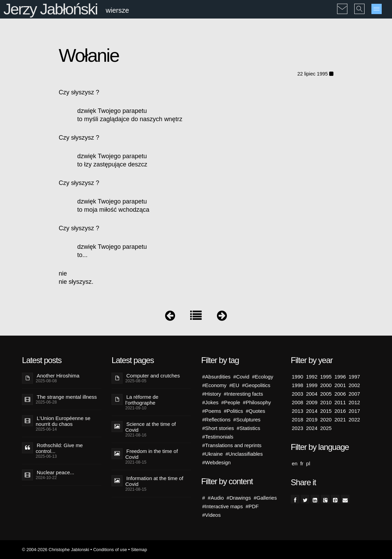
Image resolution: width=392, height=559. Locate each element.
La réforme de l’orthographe (142, 400)
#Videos (211, 515)
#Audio (216, 498)
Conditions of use (110, 550)
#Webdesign (216, 462)
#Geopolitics (256, 385)
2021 (340, 420)
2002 (354, 385)
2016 (340, 411)
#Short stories (218, 428)
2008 (297, 402)
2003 (297, 394)
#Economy (214, 385)
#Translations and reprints (232, 445)
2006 (340, 394)
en (295, 463)
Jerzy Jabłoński (50, 9)
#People (231, 402)
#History (212, 394)
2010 (326, 402)
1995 (326, 377)
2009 (312, 402)
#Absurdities (216, 377)
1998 (297, 385)
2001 (340, 385)
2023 (297, 428)
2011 (340, 402)
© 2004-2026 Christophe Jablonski (56, 550)
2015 (326, 411)
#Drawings (239, 498)
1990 (297, 377)
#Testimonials (218, 437)
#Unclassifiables (244, 454)
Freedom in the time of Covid (152, 454)
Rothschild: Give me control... (59, 448)
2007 (354, 394)
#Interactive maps (222, 506)
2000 (326, 385)
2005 (326, 394)
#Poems (212, 411)
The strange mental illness (67, 397)
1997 (354, 377)
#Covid (241, 377)
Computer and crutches (153, 376)
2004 (312, 394)
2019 (312, 420)
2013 (297, 411)
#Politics (233, 411)
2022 (354, 420)
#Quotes (256, 411)
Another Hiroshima (58, 376)
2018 (297, 420)
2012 (354, 402)
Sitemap (139, 550)
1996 (340, 377)
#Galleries (265, 498)
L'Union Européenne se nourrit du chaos (63, 421)
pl (308, 463)
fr (302, 463)
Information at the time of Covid (154, 481)
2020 (326, 420)
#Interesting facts (243, 394)
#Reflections (216, 420)
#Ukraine (212, 454)
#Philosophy (257, 402)
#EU (234, 385)
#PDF (252, 506)
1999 (312, 385)
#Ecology (263, 377)
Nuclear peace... (55, 472)
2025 (326, 428)
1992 (312, 377)
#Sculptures (247, 420)
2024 (312, 428)
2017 (354, 411)
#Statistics (249, 428)
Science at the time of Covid (151, 427)
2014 (312, 411)
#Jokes (210, 402)
